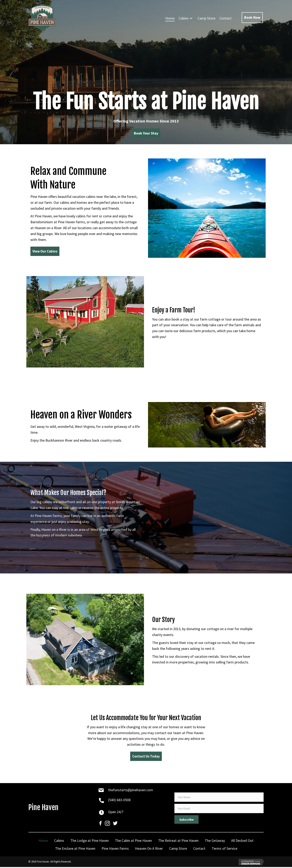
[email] (219, 809)
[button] (191, 18)
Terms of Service (224, 849)
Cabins (59, 841)
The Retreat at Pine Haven (178, 841)
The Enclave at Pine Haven (75, 849)
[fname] (219, 798)
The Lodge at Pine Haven (90, 841)
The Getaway (215, 841)
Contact (199, 849)
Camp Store (178, 849)
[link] (170, 18)
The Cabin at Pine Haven (133, 841)
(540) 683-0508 (119, 801)
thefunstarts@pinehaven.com (131, 791)
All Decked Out (242, 841)
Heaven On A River (149, 849)
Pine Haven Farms (115, 849)
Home (43, 841)
